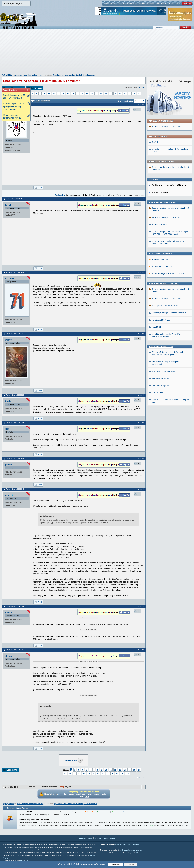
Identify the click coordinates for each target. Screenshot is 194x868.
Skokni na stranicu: (126, 101)
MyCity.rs (123, 845)
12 (54, 93)
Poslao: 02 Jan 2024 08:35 (15, 459)
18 (82, 93)
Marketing (187, 3)
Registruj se (132, 3)
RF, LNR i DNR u (14, 96)
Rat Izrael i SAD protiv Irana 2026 (166, 126)
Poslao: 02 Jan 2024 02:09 (15, 334)
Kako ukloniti (157, 393)
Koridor (8, 401)
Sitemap (98, 838)
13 (59, 93)
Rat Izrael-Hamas (159, 225)
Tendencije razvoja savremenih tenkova (169, 313)
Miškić (8, 429)
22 (101, 93)
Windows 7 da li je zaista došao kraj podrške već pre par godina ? (167, 353)
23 (106, 93)
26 (120, 93)
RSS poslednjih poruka (162, 266)
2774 (127, 773)
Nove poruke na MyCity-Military (164, 283)
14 (63, 93)
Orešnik (155, 142)
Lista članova (161, 3)
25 (115, 93)
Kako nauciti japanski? (161, 385)
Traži (171, 3)
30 (139, 93)
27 (125, 93)
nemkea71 (9, 279)
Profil (40, 188)
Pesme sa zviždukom (161, 378)
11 (49, 93)
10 (44, 93)
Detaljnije (127, 812)
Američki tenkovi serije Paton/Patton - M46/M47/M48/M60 (168, 335)
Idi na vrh (142, 778)
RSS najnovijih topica (161, 259)
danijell (8, 205)
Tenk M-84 (156, 327)
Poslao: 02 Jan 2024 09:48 (15, 650)
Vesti (117, 845)
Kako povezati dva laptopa (163, 371)
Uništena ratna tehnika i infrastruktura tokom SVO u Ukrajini (168, 242)
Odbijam (131, 865)
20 (92, 93)
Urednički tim (110, 838)
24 (111, 93)
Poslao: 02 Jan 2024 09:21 (15, 606)
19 (87, 93)
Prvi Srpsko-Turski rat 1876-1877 (166, 306)
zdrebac (8, 656)
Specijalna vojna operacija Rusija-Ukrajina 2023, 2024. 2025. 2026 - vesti (170, 233)
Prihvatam (116, 865)
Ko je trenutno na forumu (17, 808)
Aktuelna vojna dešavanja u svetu (29, 75)
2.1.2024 (142, 87)
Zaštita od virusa (133, 845)
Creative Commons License (132, 850)
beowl (7, 495)
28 (130, 93)
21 (96, 93)
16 (73, 93)
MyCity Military (109, 3)
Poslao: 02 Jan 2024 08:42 (15, 489)
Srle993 (8, 340)
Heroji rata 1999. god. (161, 320)
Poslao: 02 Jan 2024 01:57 (15, 273)
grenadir (8, 465)
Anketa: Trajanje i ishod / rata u (13, 106)
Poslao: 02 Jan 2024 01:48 (15, 199)
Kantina (142, 3)
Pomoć (178, 3)
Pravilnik (151, 3)
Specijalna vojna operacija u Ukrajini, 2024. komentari (74, 75)
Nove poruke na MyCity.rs (161, 347)
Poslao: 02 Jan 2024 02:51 (15, 423)
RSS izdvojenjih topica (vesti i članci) (168, 273)
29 (134, 93)
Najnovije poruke (85, 838)
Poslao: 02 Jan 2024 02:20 (15, 395)
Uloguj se (121, 3)
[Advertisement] (97, 53)
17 (77, 93)
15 (68, 93)
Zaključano (36, 88)
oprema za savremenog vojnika (12, 116)
